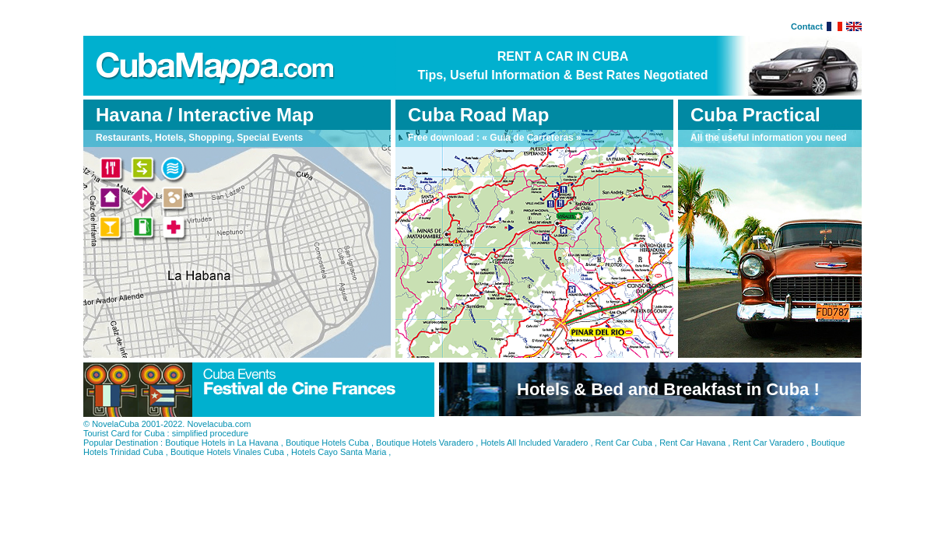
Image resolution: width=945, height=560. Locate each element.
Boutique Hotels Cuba (327, 443)
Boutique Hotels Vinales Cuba (227, 452)
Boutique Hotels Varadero (425, 443)
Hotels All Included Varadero (534, 443)
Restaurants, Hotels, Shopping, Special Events (199, 138)
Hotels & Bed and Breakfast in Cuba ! (668, 389)
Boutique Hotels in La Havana (222, 443)
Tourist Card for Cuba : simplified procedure (166, 433)
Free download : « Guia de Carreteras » (495, 138)
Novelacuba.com (219, 424)
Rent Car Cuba (624, 443)
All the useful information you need (769, 138)
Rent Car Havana (692, 443)
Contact (807, 26)
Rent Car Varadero (768, 443)
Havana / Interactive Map (205, 115)
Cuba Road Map (478, 115)
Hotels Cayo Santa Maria (339, 452)
